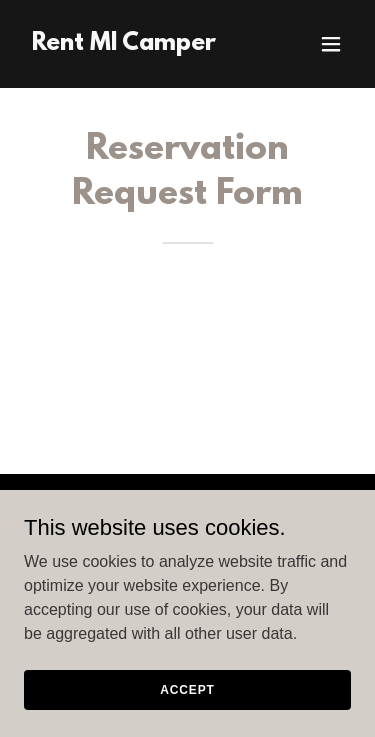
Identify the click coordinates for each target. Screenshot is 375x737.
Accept (187, 689)
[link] (124, 44)
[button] (331, 44)
